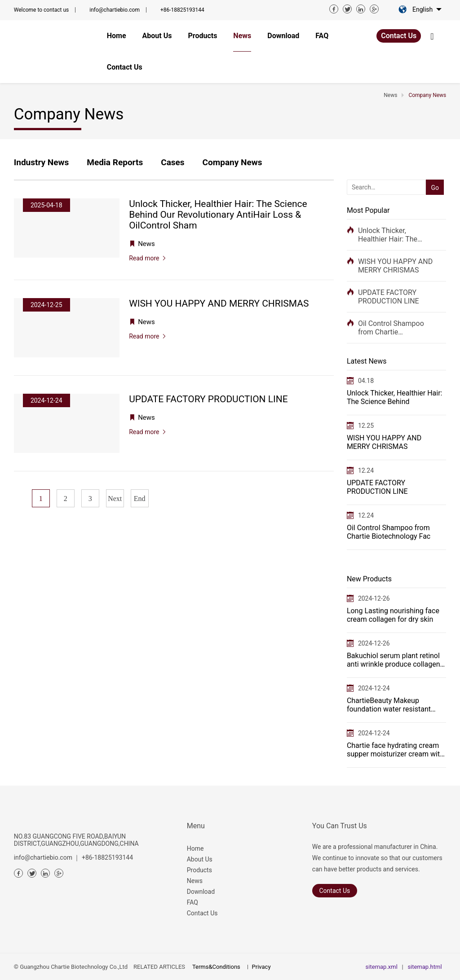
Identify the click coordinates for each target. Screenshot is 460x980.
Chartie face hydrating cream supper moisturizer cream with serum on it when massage (395, 750)
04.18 (366, 381)
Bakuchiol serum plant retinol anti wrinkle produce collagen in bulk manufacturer (394, 660)
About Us (200, 859)
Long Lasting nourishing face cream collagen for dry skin (393, 615)
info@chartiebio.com (115, 10)
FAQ (192, 902)
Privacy (261, 967)
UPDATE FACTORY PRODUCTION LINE (389, 297)
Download (201, 892)
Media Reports (115, 162)
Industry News (42, 162)
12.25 (366, 426)
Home (195, 848)
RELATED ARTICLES (159, 967)
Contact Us (399, 36)
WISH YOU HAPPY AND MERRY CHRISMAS (395, 266)
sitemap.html (425, 967)
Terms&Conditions (216, 967)
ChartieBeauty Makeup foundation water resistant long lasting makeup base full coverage (394, 705)
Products (199, 870)
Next (115, 499)
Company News (232, 162)
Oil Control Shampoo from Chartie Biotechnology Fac (391, 328)
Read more (144, 258)
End (140, 499)
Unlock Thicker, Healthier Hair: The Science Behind (388, 235)
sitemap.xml (382, 967)
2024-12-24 (374, 688)
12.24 (366, 470)
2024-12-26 (374, 598)
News (195, 881)
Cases (172, 162)
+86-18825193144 (182, 10)
